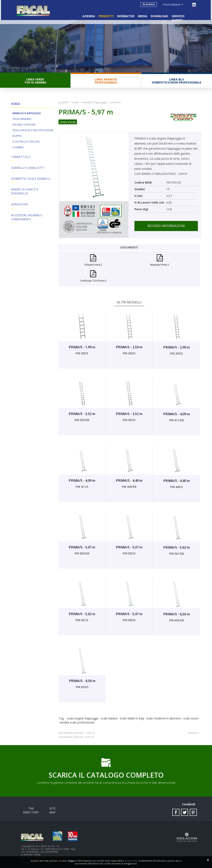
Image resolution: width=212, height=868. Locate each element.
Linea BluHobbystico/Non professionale (177, 82)
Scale (75, 104)
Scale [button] (15, 105)
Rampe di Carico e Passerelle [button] (25, 195)
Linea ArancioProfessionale (106, 82)
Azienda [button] (87, 14)
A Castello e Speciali (26, 143)
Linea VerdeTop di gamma (35, 82)
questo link (131, 861)
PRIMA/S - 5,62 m (84, 731)
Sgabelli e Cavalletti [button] (27, 170)
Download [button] (159, 14)
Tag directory (32, 807)
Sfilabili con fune (24, 126)
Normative (125, 14)
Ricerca (151, 4)
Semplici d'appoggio (27, 115)
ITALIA (174, 4)
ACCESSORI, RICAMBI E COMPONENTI (26, 221)
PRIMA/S (116, 104)
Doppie (17, 138)
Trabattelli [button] (20, 159)
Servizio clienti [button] (184, 14)
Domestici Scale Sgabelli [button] (30, 181)
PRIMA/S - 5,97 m (84, 735)
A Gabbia (18, 149)
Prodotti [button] (105, 14)
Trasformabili (22, 121)
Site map (54, 807)
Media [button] (142, 14)
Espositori (19, 208)
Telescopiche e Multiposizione (33, 132)
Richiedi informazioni (166, 228)
